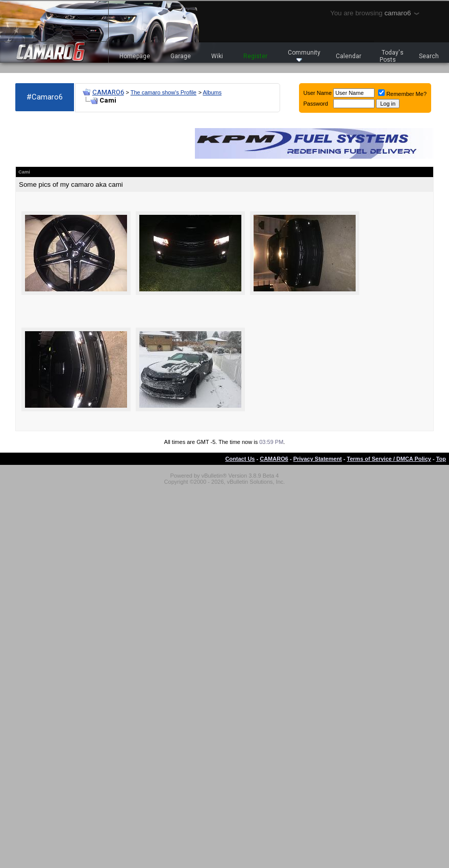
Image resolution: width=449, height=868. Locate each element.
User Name (318, 93)
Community (304, 55)
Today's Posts (392, 56)
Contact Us (240, 459)
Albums (213, 92)
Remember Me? (402, 94)
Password (316, 104)
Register (255, 56)
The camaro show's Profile (164, 92)
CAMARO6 (108, 92)
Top (441, 459)
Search (429, 56)
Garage (181, 56)
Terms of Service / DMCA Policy (389, 459)
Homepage (135, 56)
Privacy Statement (318, 459)
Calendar (348, 56)
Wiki (217, 56)
